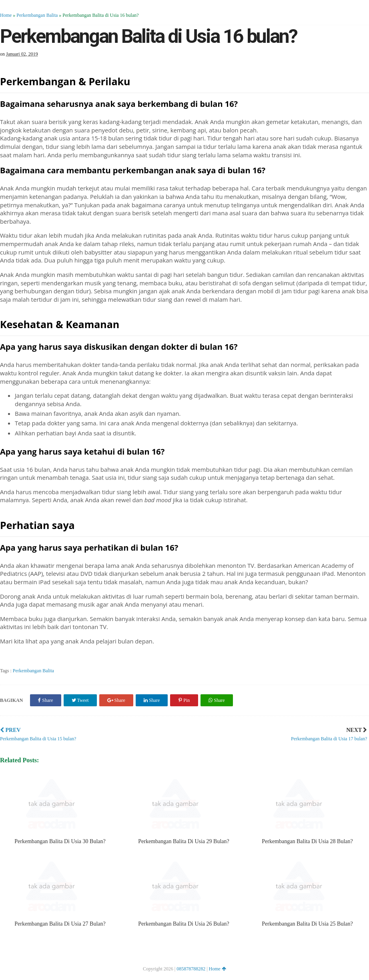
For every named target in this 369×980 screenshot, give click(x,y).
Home (6, 15)
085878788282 (191, 969)
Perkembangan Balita (37, 15)
